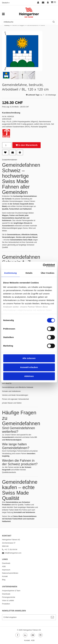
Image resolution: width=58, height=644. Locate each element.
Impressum (6, 570)
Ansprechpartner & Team (11, 591)
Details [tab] (29, 273)
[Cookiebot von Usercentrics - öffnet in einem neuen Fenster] (43, 265)
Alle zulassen (29, 358)
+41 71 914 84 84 (10, 550)
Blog (4, 580)
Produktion (6, 604)
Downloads (6, 563)
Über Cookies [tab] (48, 273)
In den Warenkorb (28, 145)
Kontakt (5, 576)
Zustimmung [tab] (10, 273)
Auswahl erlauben (29, 367)
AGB (4, 567)
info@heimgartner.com (12, 553)
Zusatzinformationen (10, 160)
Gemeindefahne (33, 25)
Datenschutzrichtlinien (10, 573)
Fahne (43, 25)
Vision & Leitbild (8, 601)
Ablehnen (29, 376)
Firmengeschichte (9, 597)
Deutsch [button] (6, 3)
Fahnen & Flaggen (18, 25)
